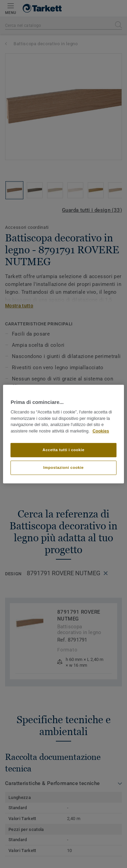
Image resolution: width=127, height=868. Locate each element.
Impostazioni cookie (64, 467)
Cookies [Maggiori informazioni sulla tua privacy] (101, 431)
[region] (63, 434)
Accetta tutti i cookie (64, 450)
